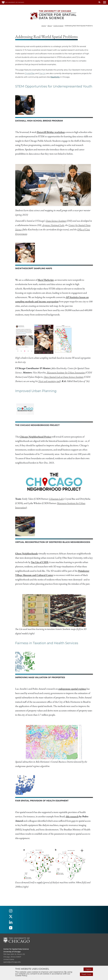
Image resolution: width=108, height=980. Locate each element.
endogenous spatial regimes (72, 689)
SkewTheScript (46, 280)
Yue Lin (42, 73)
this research (72, 816)
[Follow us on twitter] (11, 917)
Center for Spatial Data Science (16, 949)
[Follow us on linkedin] (11, 923)
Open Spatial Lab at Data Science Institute (64, 377)
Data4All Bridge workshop (51, 132)
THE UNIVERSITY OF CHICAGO (13, 2)
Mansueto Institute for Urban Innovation (66, 372)
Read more (86, 974)
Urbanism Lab (56, 499)
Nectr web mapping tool (49, 381)
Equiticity (55, 77)
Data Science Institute (56, 221)
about (50, 26)
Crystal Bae (30, 73)
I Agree (88, 969)
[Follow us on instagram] (11, 912)
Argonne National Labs (53, 225)
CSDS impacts (58, 26)
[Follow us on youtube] (11, 929)
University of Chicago (12, 952)
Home (44, 26)
